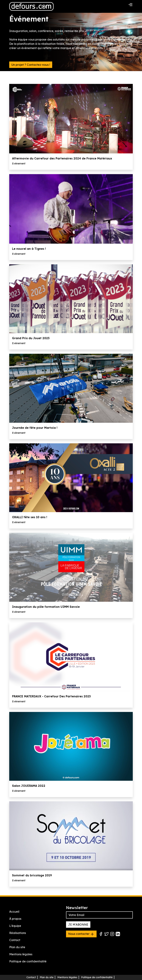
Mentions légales (21, 954)
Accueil (14, 912)
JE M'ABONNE (78, 925)
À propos (15, 919)
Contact (15, 940)
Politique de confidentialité (28, 961)
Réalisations (18, 933)
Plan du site (17, 947)
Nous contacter (81, 934)
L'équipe (15, 926)
